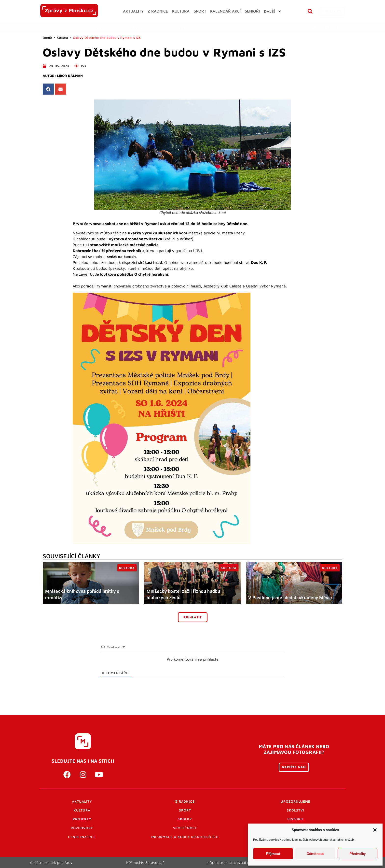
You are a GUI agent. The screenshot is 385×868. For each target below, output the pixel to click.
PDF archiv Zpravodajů (145, 862)
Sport (185, 810)
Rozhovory (82, 828)
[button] (375, 830)
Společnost (185, 828)
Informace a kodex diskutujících (185, 837)
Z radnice (185, 801)
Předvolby (357, 854)
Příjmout (273, 854)
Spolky (185, 819)
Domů (47, 38)
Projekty (82, 819)
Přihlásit (193, 617)
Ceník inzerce (82, 837)
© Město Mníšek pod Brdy (51, 862)
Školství (296, 810)
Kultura (62, 38)
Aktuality (82, 801)
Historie (296, 819)
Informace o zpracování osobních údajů (240, 862)
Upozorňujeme (296, 801)
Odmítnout (315, 854)
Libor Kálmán (70, 76)
